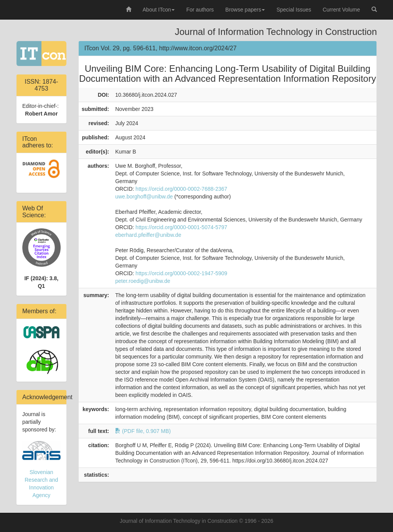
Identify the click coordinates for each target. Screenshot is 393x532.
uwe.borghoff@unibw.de (144, 197)
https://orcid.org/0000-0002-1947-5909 (181, 273)
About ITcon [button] (159, 10)
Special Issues (294, 10)
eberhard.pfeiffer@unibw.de (148, 235)
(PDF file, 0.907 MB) (143, 431)
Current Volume (341, 10)
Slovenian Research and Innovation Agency (41, 470)
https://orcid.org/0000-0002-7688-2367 (181, 189)
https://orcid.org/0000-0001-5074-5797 (181, 227)
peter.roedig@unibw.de (143, 281)
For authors (200, 10)
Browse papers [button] (245, 10)
